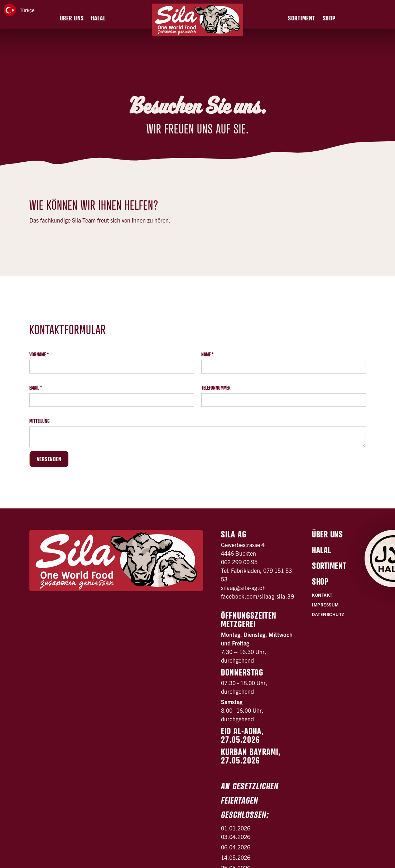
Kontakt (322, 595)
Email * (36, 388)
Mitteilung (40, 421)
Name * (207, 354)
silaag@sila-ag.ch (244, 587)
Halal (98, 18)
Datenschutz (328, 614)
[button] (72, 18)
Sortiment (302, 18)
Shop (329, 18)
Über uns (72, 18)
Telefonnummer (216, 388)
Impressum (325, 604)
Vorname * (39, 354)
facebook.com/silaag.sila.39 (258, 596)
